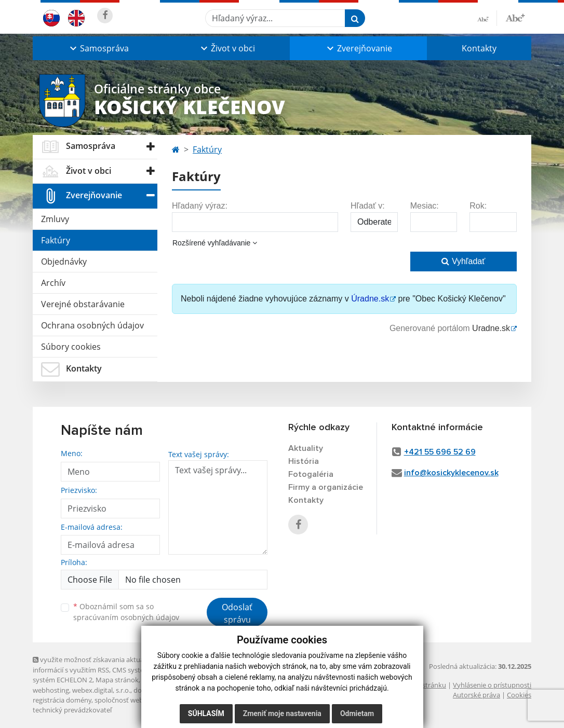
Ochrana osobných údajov (92, 325)
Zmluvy (55, 219)
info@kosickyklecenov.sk (451, 473)
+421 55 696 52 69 (440, 452)
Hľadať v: (368, 206)
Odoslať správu (237, 613)
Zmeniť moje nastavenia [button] (282, 713)
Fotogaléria (311, 474)
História (304, 461)
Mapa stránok (117, 680)
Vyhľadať (463, 261)
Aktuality (306, 448)
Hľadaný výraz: (200, 206)
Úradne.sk (370, 299)
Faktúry (56, 240)
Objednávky (64, 262)
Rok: (478, 206)
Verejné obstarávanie (83, 304)
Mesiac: (425, 206)
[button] (98, 48)
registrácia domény (62, 700)
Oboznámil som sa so (126, 612)
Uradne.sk (491, 328)
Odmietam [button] (357, 713)
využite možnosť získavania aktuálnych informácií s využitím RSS (97, 664)
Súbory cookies (71, 347)
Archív (53, 283)
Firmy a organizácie (326, 487)
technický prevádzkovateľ (72, 710)
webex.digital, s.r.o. (101, 690)
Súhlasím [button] (206, 713)
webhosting (51, 690)
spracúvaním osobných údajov (126, 617)
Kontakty (479, 48)
